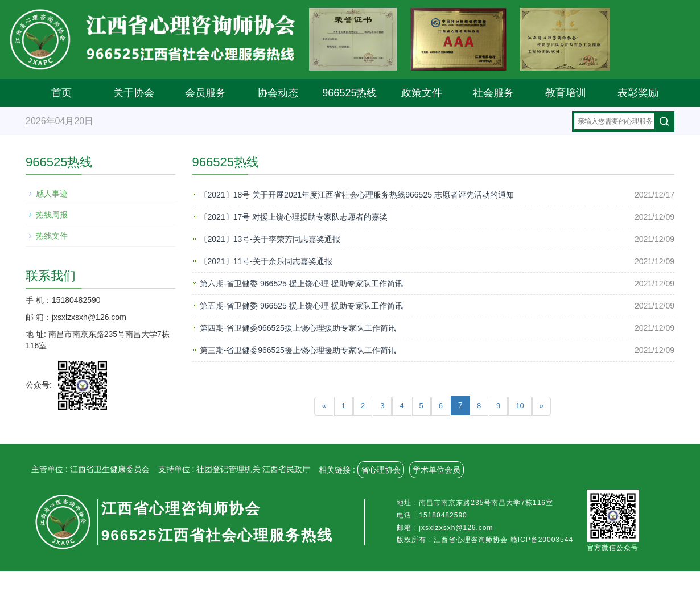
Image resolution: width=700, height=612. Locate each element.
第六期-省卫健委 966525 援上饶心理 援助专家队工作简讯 (301, 284)
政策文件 (422, 93)
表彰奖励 (638, 93)
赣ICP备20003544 (542, 540)
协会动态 (278, 93)
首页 (61, 93)
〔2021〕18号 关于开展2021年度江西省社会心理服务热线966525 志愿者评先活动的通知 (357, 195)
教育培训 (566, 93)
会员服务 (205, 93)
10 (520, 406)
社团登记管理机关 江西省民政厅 (253, 469)
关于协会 (134, 93)
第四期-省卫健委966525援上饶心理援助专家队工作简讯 (298, 328)
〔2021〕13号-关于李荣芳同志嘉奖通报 (270, 239)
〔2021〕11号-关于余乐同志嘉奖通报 (266, 261)
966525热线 (349, 93)
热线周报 (52, 215)
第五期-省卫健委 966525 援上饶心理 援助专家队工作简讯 (301, 306)
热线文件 (52, 236)
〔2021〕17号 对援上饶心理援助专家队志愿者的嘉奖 (294, 217)
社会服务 (493, 93)
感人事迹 (52, 194)
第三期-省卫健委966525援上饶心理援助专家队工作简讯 (298, 350)
